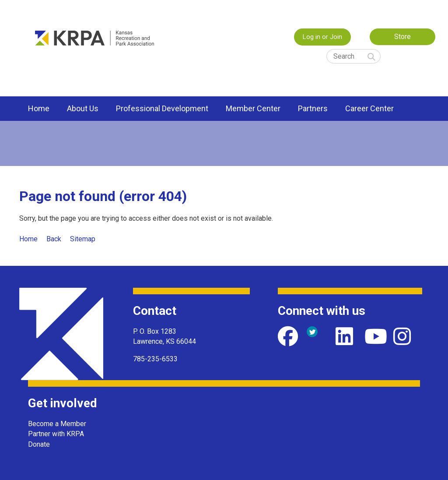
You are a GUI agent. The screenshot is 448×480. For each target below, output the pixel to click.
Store (402, 37)
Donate (39, 444)
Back (54, 239)
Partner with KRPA (56, 434)
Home (28, 239)
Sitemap (83, 239)
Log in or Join (322, 37)
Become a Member (57, 424)
